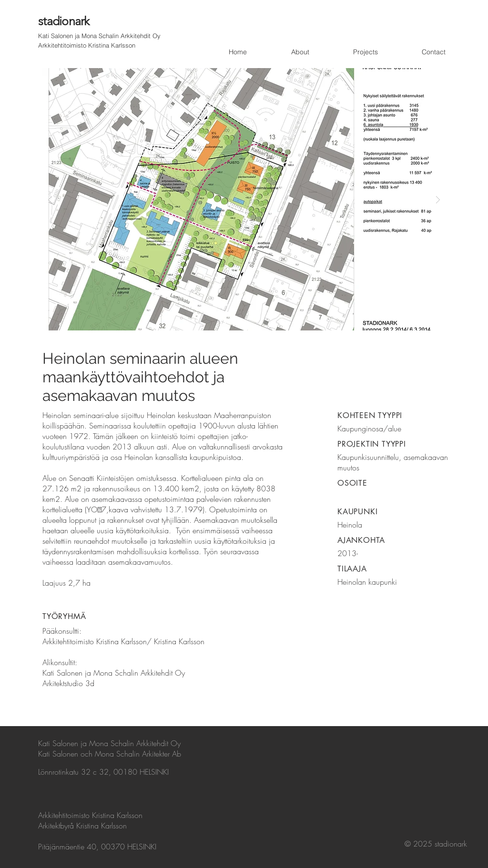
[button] (244, 199)
